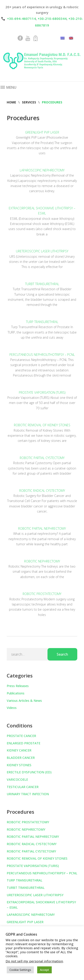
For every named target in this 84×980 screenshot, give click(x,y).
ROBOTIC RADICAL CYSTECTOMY (42, 491)
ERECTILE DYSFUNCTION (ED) (29, 772)
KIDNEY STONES (19, 765)
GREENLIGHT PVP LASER (42, 132)
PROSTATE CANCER (21, 736)
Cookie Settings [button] (20, 970)
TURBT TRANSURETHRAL (42, 284)
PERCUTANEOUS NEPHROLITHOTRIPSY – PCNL (42, 355)
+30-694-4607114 (21, 19)
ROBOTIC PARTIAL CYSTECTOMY (42, 458)
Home (11, 102)
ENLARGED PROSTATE (24, 743)
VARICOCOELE (17, 779)
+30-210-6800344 (52, 19)
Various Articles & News (24, 701)
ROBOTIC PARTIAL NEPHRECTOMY (42, 528)
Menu (8, 87)
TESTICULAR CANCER (23, 787)
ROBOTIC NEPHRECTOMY (42, 561)
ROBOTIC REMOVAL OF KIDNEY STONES (42, 425)
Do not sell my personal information (34, 961)
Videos (12, 708)
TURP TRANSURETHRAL (42, 322)
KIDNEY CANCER (19, 750)
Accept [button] (44, 970)
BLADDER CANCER (21, 758)
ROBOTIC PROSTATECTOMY (42, 594)
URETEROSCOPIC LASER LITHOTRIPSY (42, 251)
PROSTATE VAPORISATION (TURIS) (42, 392)
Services (29, 102)
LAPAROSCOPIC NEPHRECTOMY (42, 170)
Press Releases (18, 686)
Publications (16, 693)
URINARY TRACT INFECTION (28, 794)
